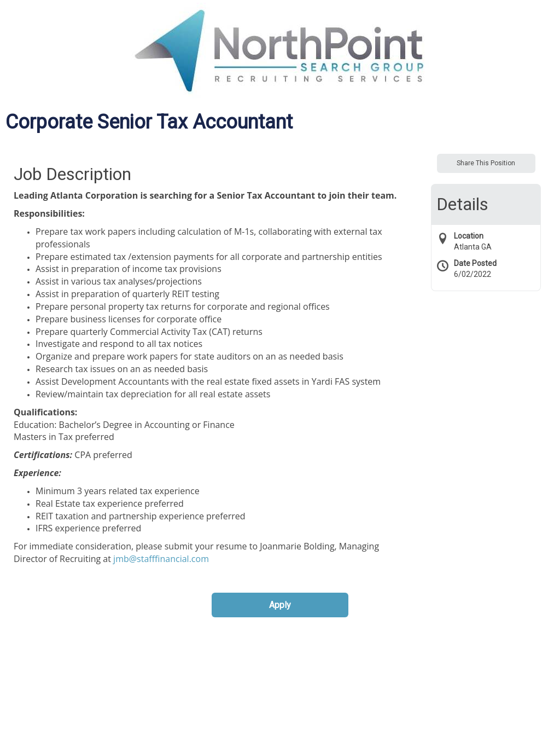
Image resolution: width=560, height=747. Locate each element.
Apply (280, 605)
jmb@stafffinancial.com (161, 559)
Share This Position (486, 163)
